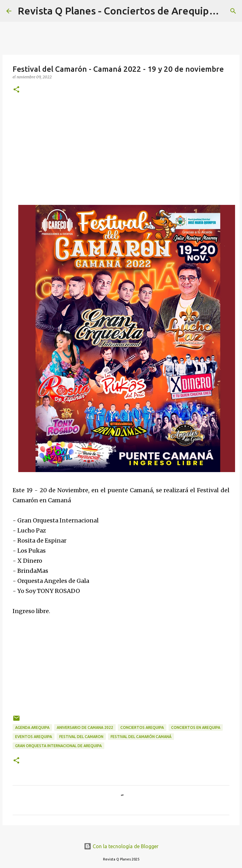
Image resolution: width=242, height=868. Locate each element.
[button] (16, 90)
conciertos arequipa (142, 727)
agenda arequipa (32, 727)
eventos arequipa (34, 737)
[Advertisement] (121, 148)
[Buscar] (233, 11)
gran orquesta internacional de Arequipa (58, 746)
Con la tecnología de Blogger (121, 846)
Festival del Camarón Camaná (141, 737)
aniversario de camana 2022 (85, 727)
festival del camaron (81, 737)
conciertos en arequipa (196, 727)
